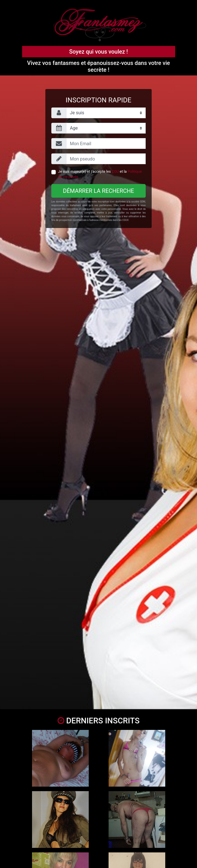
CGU (115, 171)
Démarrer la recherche (98, 191)
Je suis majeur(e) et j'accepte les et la (100, 174)
